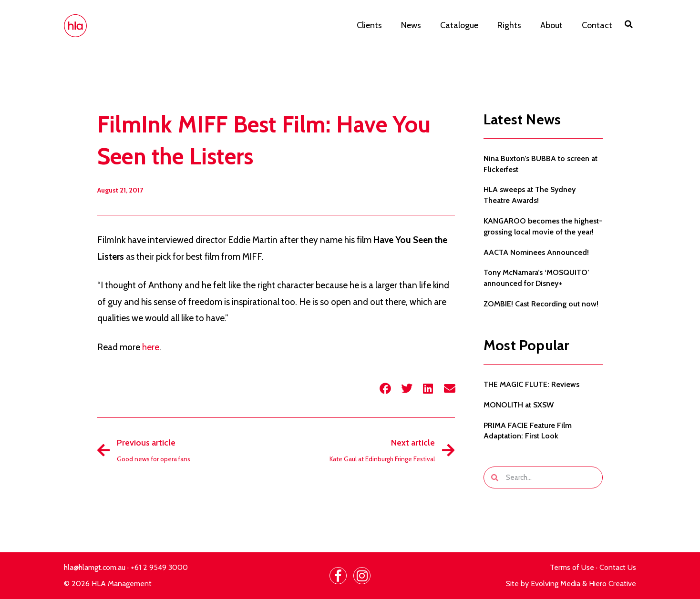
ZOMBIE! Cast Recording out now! (541, 304)
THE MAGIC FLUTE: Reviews (531, 384)
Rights (509, 25)
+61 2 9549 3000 (159, 567)
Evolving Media (556, 584)
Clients (369, 25)
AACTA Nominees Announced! (536, 252)
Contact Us (618, 567)
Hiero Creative (612, 584)
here (151, 347)
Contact (597, 25)
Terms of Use (572, 567)
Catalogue (459, 25)
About (551, 25)
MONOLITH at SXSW (519, 405)
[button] (629, 24)
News (411, 25)
